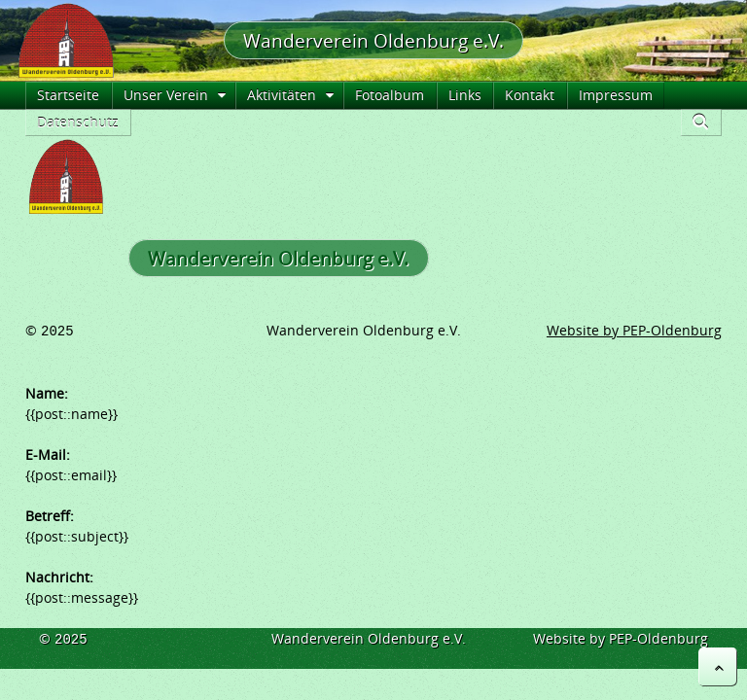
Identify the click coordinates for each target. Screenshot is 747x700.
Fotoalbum (390, 95)
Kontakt (530, 95)
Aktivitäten (282, 95)
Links (465, 95)
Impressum (616, 95)
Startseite (68, 95)
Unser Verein (166, 95)
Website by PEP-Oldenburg (634, 330)
